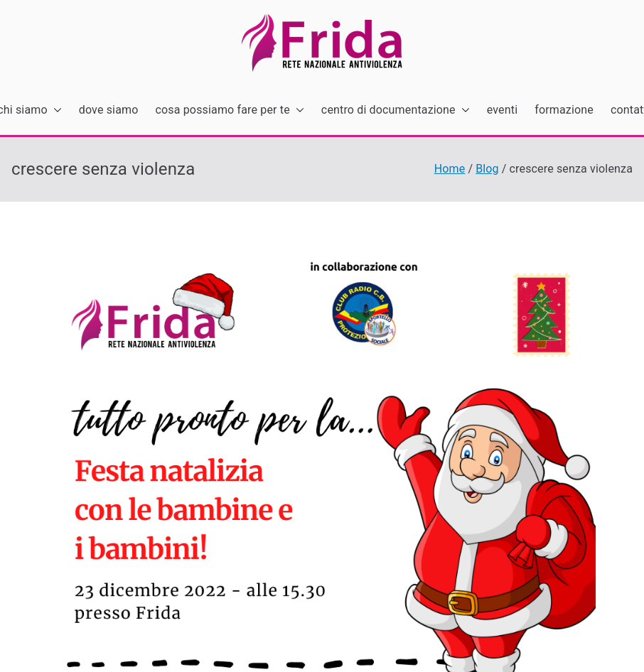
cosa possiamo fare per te (230, 110)
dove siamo (109, 110)
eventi (502, 110)
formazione (564, 110)
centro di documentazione (396, 110)
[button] (55, 110)
